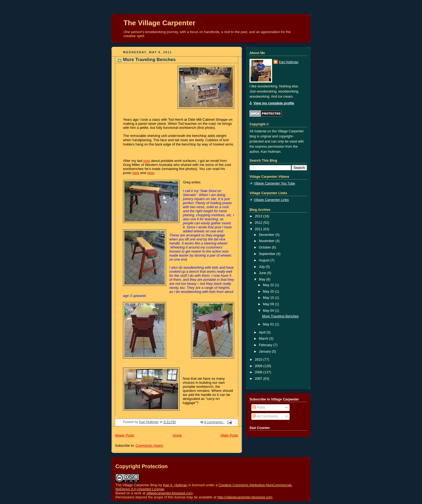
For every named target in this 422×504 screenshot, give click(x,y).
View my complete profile (274, 103)
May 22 (269, 285)
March (264, 339)
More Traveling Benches (149, 60)
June (263, 273)
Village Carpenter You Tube (274, 183)
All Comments (265, 416)
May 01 (269, 324)
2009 (259, 366)
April (263, 332)
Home (177, 435)
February (266, 345)
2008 (259, 372)
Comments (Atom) (149, 446)
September (268, 254)
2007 (259, 379)
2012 (259, 223)
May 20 (269, 292)
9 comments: (214, 422)
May (263, 279)
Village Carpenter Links (271, 200)
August (265, 260)
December (267, 235)
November (267, 241)
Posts (259, 407)
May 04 (269, 311)
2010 (259, 360)
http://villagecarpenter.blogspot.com (245, 497)
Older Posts (229, 435)
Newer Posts (124, 435)
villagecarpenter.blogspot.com (170, 493)
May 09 (269, 304)
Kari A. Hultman (175, 485)
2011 (259, 229)
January (265, 352)
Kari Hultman (289, 62)
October (265, 247)
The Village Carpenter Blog (136, 485)
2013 (259, 216)
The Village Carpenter (159, 23)
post (147, 161)
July (262, 267)
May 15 (269, 298)
